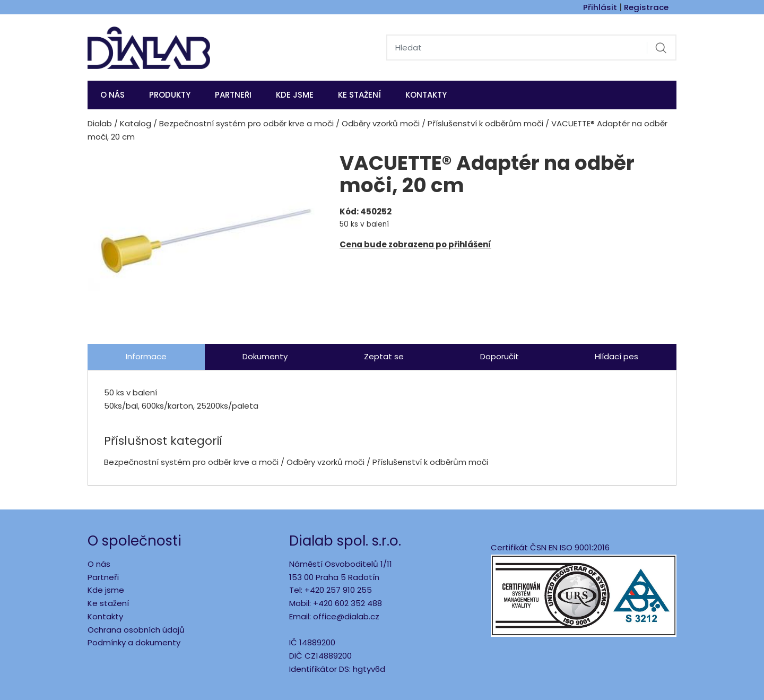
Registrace (646, 7)
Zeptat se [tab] (384, 356)
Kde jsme (106, 590)
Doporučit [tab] (500, 356)
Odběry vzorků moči (381, 123)
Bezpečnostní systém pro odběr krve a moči (246, 123)
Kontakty (426, 95)
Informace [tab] (146, 356)
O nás (112, 95)
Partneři (233, 95)
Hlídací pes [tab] (617, 356)
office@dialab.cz (346, 616)
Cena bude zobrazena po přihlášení (415, 244)
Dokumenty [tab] (265, 356)
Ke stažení (359, 95)
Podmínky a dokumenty (134, 642)
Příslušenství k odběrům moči (485, 123)
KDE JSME (295, 95)
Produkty (170, 95)
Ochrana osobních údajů (136, 630)
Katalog (136, 123)
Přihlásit (600, 7)
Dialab (100, 123)
